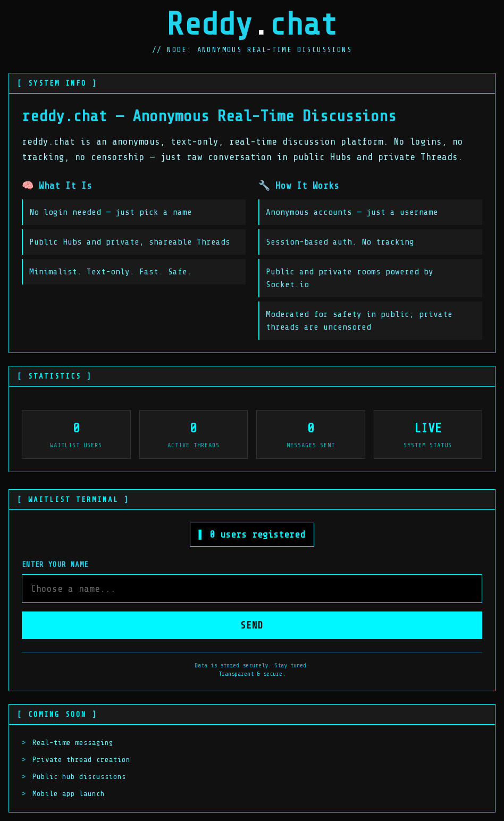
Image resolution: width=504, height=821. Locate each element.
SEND (252, 625)
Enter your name (55, 564)
